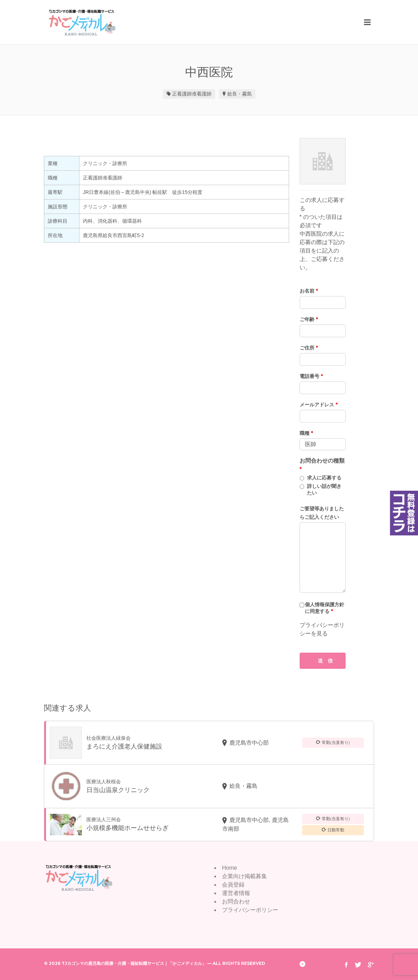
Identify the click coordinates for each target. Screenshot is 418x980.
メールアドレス (319, 405)
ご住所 (309, 348)
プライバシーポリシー (250, 910)
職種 (306, 433)
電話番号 (311, 376)
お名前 (309, 291)
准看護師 (202, 94)
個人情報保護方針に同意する (325, 608)
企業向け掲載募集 (244, 876)
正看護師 (182, 94)
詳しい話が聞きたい (324, 489)
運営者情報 (236, 893)
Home (230, 868)
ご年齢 (309, 319)
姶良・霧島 (240, 94)
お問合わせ (236, 901)
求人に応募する (324, 478)
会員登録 (233, 885)
